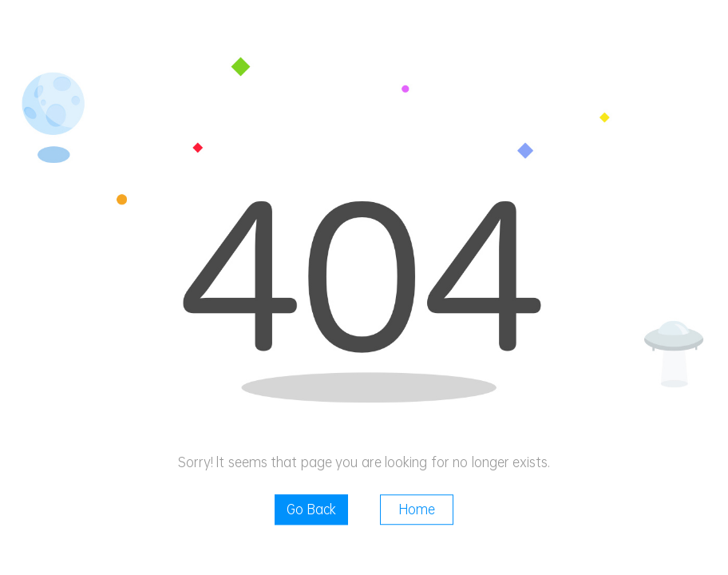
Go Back (311, 509)
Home (417, 509)
